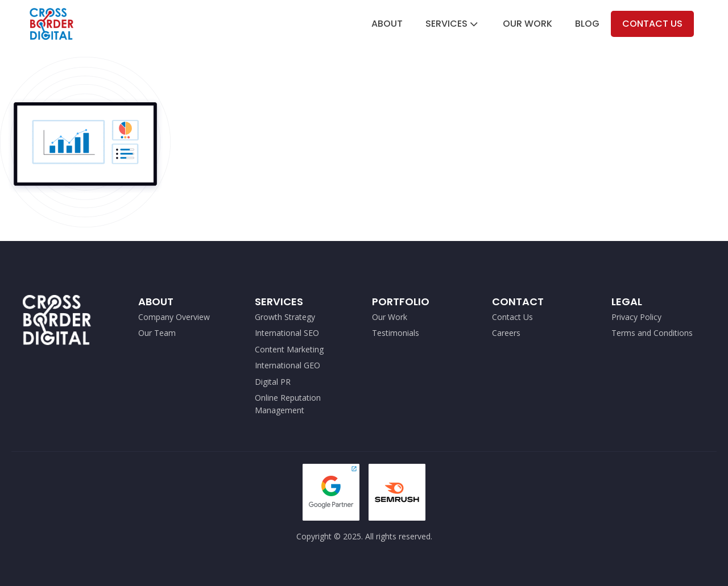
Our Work (528, 24)
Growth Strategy (285, 317)
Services (453, 24)
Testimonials (396, 333)
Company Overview (174, 317)
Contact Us (652, 24)
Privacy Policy (636, 317)
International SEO (287, 333)
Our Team (157, 333)
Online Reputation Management (288, 404)
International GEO (288, 365)
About (387, 24)
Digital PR (273, 382)
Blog (587, 24)
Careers (506, 333)
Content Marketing (289, 349)
